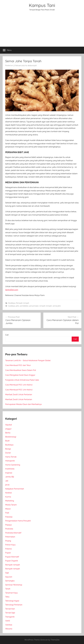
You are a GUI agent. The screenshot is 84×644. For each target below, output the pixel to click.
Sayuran (9, 577)
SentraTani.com (12, 290)
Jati (7, 481)
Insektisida (10, 469)
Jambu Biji (10, 477)
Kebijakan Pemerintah (15, 489)
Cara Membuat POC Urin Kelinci (19, 385)
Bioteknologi (11, 437)
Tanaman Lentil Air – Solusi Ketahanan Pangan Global (28, 360)
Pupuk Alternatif (12, 557)
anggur (8, 429)
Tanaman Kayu (11, 593)
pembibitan (24, 306)
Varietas (9, 625)
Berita (8, 433)
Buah (7, 441)
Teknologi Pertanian (14, 605)
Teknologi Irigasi (12, 601)
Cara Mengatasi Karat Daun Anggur (20, 375)
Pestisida (9, 529)
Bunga (8, 449)
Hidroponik (10, 461)
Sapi (7, 573)
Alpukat (9, 425)
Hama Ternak (11, 457)
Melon (8, 509)
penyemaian (34, 306)
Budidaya (12, 303)
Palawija (9, 517)
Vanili (8, 621)
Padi (7, 513)
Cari (7, 335)
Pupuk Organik (12, 561)
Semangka (10, 581)
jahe (18, 306)
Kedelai (8, 493)
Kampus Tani (42, 5)
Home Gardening (13, 465)
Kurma (8, 497)
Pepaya (8, 525)
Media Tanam (11, 505)
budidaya (12, 306)
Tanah (8, 589)
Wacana (9, 629)
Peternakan (10, 537)
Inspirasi (9, 473)
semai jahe (57, 306)
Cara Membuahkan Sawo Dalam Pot (21, 370)
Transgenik (10, 617)
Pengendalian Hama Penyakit (18, 521)
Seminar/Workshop (14, 585)
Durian (8, 453)
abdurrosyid (32, 65)
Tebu (7, 597)
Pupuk (8, 553)
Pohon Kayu (10, 545)
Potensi (8, 549)
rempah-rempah (46, 306)
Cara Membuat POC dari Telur (18, 365)
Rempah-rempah (23, 303)
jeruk (7, 485)
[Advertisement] (42, 30)
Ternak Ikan (10, 609)
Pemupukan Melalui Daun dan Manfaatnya (23, 404)
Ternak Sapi (10, 613)
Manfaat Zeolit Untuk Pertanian (19, 394)
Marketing (10, 501)
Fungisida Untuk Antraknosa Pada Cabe (22, 380)
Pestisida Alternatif (13, 533)
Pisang (8, 541)
